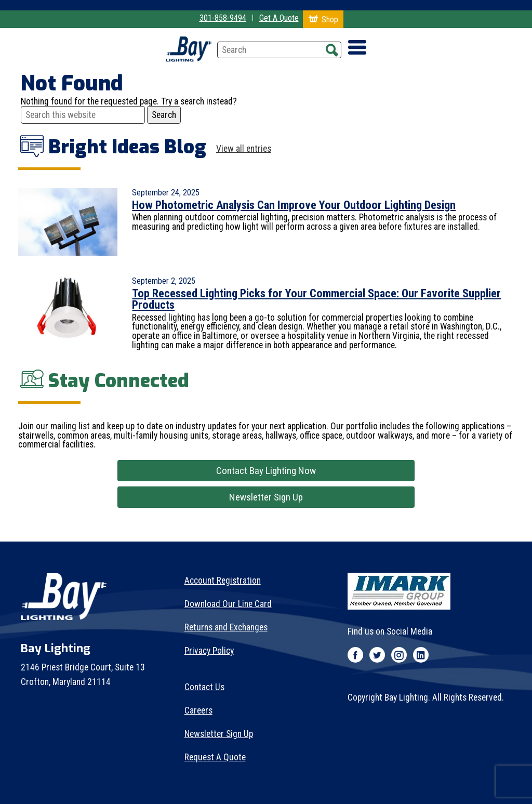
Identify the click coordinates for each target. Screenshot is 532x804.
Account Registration (223, 581)
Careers (198, 710)
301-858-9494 (223, 18)
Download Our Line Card (228, 604)
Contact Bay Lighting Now (266, 471)
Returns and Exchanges (226, 627)
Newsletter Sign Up (266, 497)
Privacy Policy (209, 651)
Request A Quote (215, 757)
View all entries (244, 149)
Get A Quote (279, 18)
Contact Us (204, 687)
